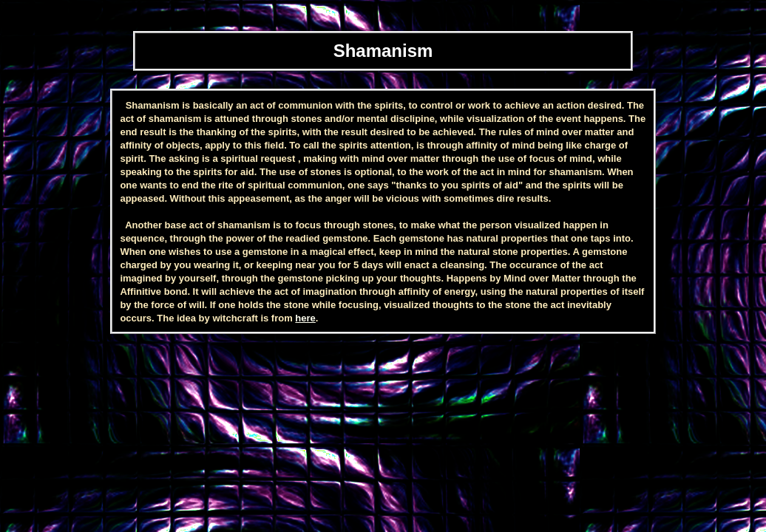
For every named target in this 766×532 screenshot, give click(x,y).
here (305, 318)
